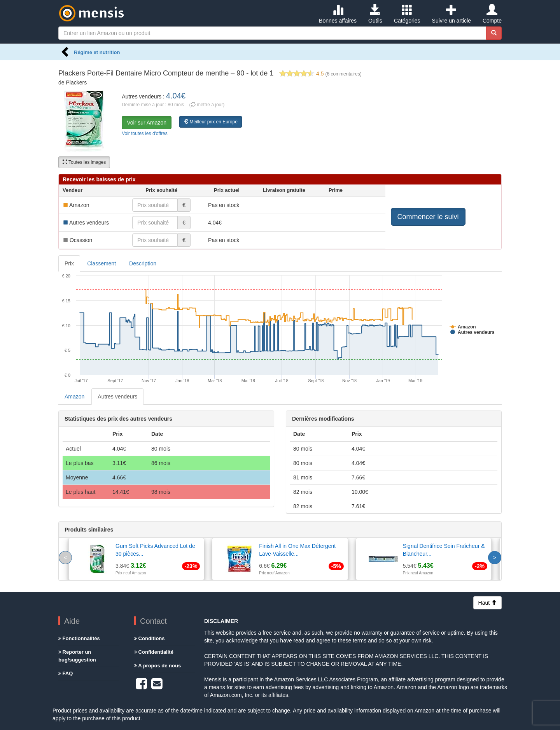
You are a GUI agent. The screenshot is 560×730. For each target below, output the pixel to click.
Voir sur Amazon (147, 123)
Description (143, 263)
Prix (69, 263)
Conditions (150, 638)
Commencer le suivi (428, 217)
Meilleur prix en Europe (211, 122)
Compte (492, 14)
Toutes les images (84, 162)
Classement (101, 263)
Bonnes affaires (338, 14)
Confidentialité (154, 652)
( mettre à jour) (207, 105)
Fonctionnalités (79, 638)
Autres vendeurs (117, 397)
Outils (375, 14)
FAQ (66, 673)
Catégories (407, 14)
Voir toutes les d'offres (144, 133)
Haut (487, 603)
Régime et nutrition (97, 52)
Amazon (74, 397)
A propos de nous (157, 666)
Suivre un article (451, 14)
